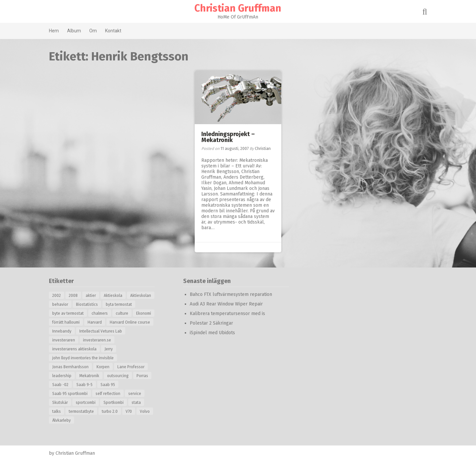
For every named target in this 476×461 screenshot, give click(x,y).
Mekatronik (90, 376)
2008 (74, 296)
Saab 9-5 (85, 385)
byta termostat (119, 304)
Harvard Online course (130, 322)
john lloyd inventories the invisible (83, 358)
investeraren (64, 340)
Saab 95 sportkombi (70, 394)
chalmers (100, 313)
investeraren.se (97, 340)
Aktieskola (113, 296)
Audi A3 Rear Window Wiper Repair (227, 304)
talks (57, 411)
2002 (57, 296)
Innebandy (62, 331)
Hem (54, 31)
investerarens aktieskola (75, 349)
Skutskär (60, 403)
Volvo (145, 411)
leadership (62, 376)
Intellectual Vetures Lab (101, 331)
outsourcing (118, 376)
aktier (91, 296)
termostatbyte (82, 411)
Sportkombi (114, 403)
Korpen (103, 367)
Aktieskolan (141, 296)
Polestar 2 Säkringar (212, 323)
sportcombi (86, 403)
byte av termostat (68, 313)
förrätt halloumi (66, 322)
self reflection (108, 394)
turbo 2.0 (110, 411)
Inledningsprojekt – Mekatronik (228, 137)
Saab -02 (61, 385)
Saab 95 (108, 385)
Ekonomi (144, 313)
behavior (60, 304)
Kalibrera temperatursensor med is (228, 314)
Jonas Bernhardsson (71, 367)
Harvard (95, 322)
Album (74, 31)
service (135, 394)
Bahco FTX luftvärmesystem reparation (231, 294)
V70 (129, 411)
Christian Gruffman (238, 8)
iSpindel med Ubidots (213, 333)
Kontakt (114, 31)
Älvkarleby (62, 420)
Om (93, 31)
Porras (143, 376)
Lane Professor (131, 367)
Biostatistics (87, 304)
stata (137, 403)
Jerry (109, 349)
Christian (263, 149)
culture (122, 313)
